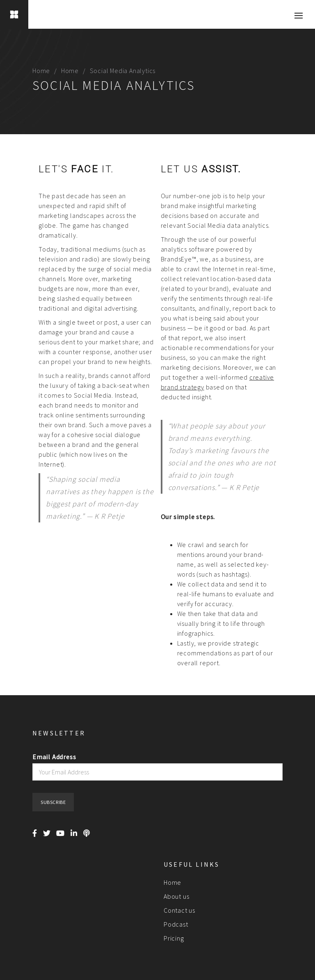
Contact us (179, 910)
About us (176, 896)
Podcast (176, 924)
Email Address (54, 757)
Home (41, 71)
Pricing (174, 938)
